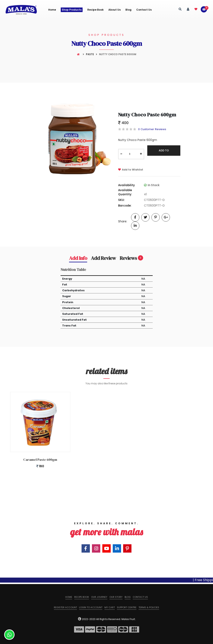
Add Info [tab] (78, 258)
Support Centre (127, 607)
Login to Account (91, 607)
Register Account (65, 607)
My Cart (110, 607)
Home (52, 10)
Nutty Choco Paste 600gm (147, 115)
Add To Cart (164, 152)
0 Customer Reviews (152, 129)
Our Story (116, 597)
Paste (90, 54)
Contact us (140, 597)
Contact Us (144, 10)
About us (115, 10)
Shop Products (72, 10)
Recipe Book (95, 10)
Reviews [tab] (131, 258)
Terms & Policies (149, 607)
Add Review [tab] (103, 258)
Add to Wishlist (131, 170)
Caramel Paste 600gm (40, 460)
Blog (128, 10)
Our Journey (99, 597)
